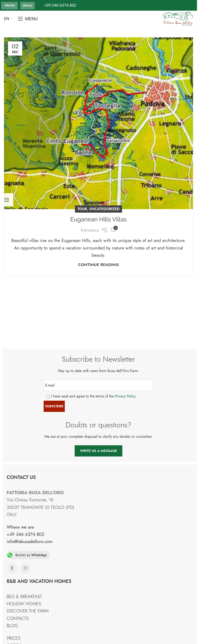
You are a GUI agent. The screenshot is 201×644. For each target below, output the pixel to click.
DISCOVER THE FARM (28, 611)
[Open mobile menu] (28, 19)
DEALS (28, 5)
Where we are (20, 527)
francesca (90, 230)
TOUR (82, 209)
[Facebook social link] (12, 568)
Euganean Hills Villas (99, 219)
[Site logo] (178, 18)
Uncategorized (104, 209)
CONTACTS (18, 618)
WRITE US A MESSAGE (99, 451)
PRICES (10, 5)
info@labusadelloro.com (30, 541)
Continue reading (99, 265)
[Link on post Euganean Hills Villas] (98, 123)
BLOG (12, 626)
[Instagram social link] (25, 568)
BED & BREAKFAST (24, 596)
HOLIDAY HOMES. (24, 604)
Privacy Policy (125, 396)
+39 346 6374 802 (26, 534)
